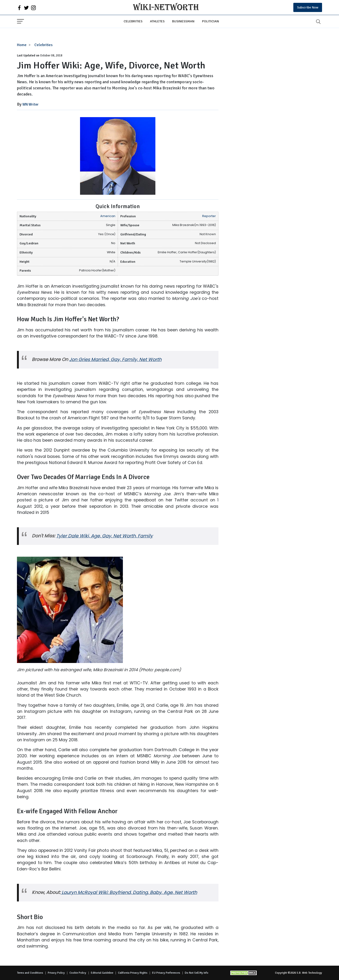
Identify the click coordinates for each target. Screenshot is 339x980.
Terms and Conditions (30, 973)
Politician (210, 21)
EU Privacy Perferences (166, 973)
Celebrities (133, 21)
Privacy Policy (56, 973)
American (108, 216)
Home (22, 45)
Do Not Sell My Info (197, 973)
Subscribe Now (308, 7)
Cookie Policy (78, 973)
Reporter (209, 216)
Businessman (183, 21)
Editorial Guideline (102, 973)
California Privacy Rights (133, 973)
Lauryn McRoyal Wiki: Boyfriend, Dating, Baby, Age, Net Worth (129, 892)
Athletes (157, 21)
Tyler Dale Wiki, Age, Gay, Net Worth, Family (105, 536)
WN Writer (30, 104)
